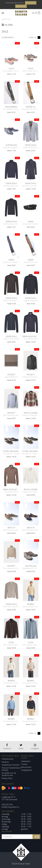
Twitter (21, 747)
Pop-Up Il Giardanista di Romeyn (11, 769)
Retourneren (26, 767)
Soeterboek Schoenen (11, 765)
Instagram (35, 747)
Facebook (7, 747)
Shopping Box (27, 770)
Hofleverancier (8, 759)
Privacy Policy (7, 778)
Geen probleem (31, 3)
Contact (24, 764)
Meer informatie (21, 6)
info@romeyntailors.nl (10, 807)
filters (20, 25)
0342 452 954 (7, 804)
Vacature (5, 762)
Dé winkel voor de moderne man (9, 774)
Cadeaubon (26, 761)
